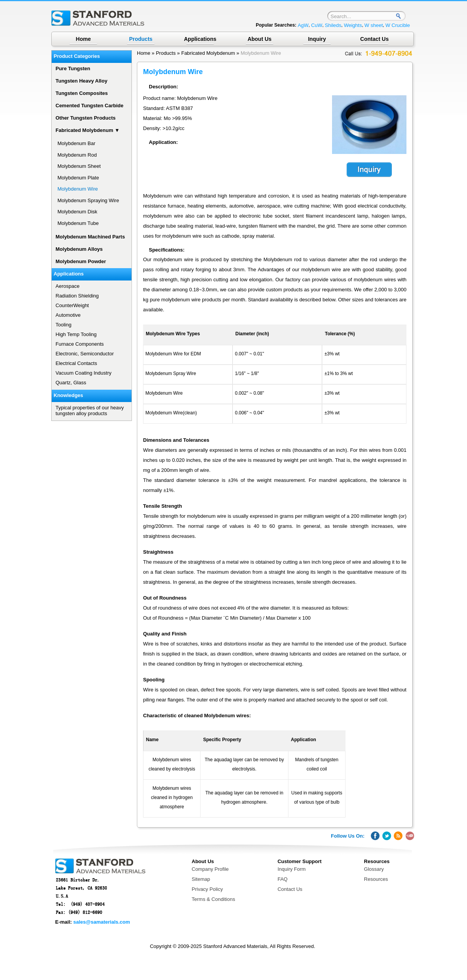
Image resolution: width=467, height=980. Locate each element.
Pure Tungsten (73, 68)
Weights (353, 25)
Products (166, 53)
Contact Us (374, 39)
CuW (317, 25)
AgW (303, 25)
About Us (260, 39)
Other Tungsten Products (86, 118)
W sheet (374, 25)
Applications (200, 39)
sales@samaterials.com (102, 922)
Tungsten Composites (82, 93)
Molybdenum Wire (261, 53)
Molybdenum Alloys (79, 249)
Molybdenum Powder (81, 261)
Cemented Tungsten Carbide (89, 106)
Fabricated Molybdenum (208, 53)
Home (83, 39)
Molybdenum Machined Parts (90, 237)
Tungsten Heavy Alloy (81, 81)
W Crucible (398, 25)
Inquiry (317, 39)
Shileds (333, 25)
